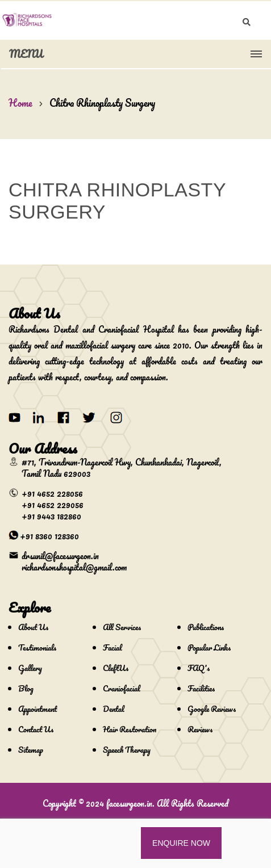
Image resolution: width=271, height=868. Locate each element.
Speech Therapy (127, 750)
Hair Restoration (130, 729)
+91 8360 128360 (49, 536)
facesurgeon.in (129, 803)
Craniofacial (122, 688)
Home (20, 103)
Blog (26, 688)
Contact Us (36, 729)
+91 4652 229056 (53, 505)
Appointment (37, 709)
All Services (122, 627)
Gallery (30, 668)
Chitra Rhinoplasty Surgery (102, 103)
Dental (114, 709)
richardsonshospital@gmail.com (74, 567)
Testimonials (37, 647)
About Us (33, 627)
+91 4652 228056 (52, 493)
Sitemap (31, 750)
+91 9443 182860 (51, 516)
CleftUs (116, 668)
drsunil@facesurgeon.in (60, 556)
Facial (112, 647)
